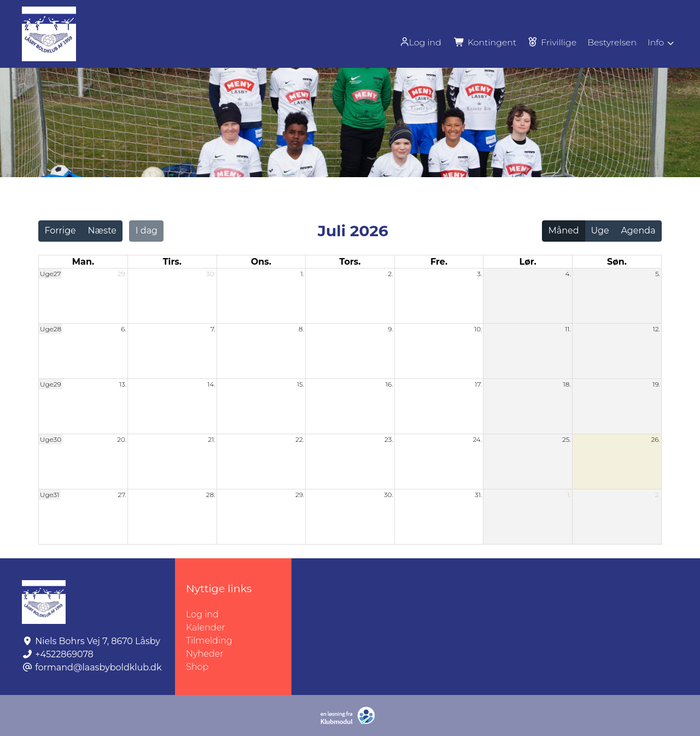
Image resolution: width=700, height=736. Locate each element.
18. (567, 384)
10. (478, 329)
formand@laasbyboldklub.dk (98, 667)
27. (122, 495)
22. (300, 439)
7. (213, 329)
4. (568, 274)
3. (479, 274)
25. (567, 439)
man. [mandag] (83, 262)
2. (390, 274)
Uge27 (50, 274)
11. (568, 329)
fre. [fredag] (439, 262)
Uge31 (50, 495)
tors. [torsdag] (350, 262)
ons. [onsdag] (261, 262)
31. (478, 495)
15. (301, 384)
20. (122, 439)
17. (478, 384)
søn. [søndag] (617, 262)
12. (656, 329)
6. (124, 329)
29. (122, 274)
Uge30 (51, 439)
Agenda (638, 230)
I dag (147, 230)
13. (123, 384)
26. (656, 439)
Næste (102, 230)
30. (211, 274)
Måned (564, 230)
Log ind (417, 42)
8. (301, 329)
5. (658, 274)
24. (477, 439)
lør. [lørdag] (528, 262)
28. (211, 495)
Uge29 (51, 384)
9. (390, 329)
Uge (600, 230)
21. (211, 439)
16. (389, 384)
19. (656, 384)
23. (389, 439)
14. (211, 384)
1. (303, 274)
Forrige (60, 230)
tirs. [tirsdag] (172, 262)
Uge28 (51, 329)
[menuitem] (418, 42)
